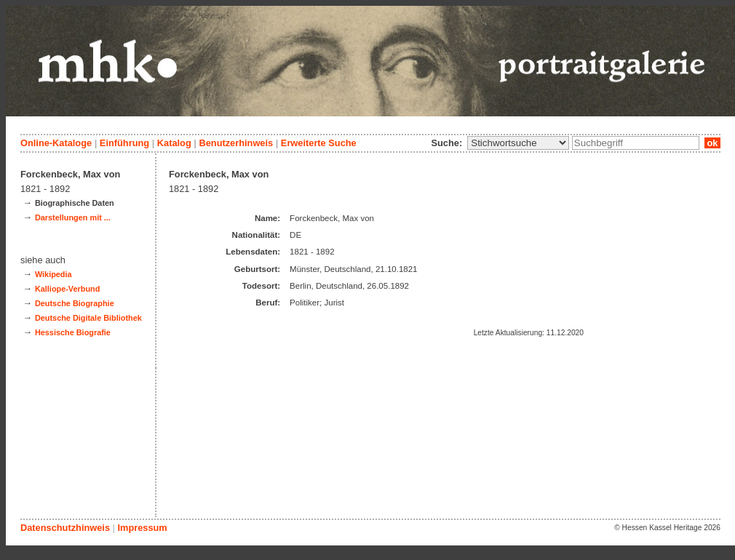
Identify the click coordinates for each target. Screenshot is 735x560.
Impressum (142, 528)
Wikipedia (53, 274)
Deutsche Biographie (75, 303)
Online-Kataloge (56, 143)
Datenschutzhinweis (65, 528)
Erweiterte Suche (319, 143)
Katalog (174, 143)
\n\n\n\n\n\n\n (518, 143)
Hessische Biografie (73, 332)
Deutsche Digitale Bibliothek (88, 318)
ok (712, 143)
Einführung (124, 143)
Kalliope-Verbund (67, 289)
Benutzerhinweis (236, 143)
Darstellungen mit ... (73, 217)
